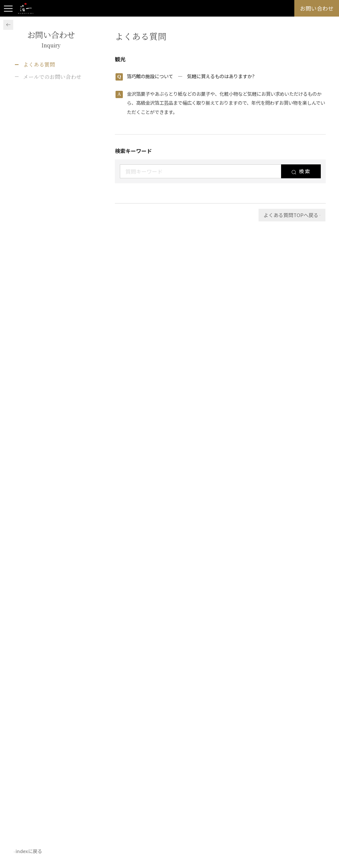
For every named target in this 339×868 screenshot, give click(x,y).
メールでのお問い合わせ (52, 77)
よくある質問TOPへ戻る (287, 215)
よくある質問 (39, 64)
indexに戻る (33, 850)
